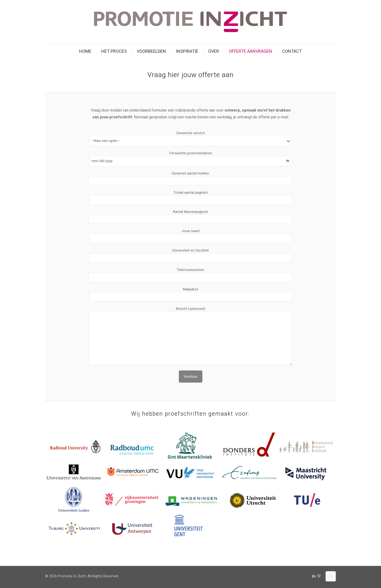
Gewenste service (190, 138)
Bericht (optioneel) (190, 336)
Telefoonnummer (190, 275)
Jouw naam (190, 236)
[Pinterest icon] (319, 576)
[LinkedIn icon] (314, 576)
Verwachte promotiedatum (190, 159)
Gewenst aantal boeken (190, 178)
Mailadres (190, 294)
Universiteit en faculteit (190, 255)
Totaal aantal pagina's (190, 197)
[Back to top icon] (331, 576)
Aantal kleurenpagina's (190, 217)
